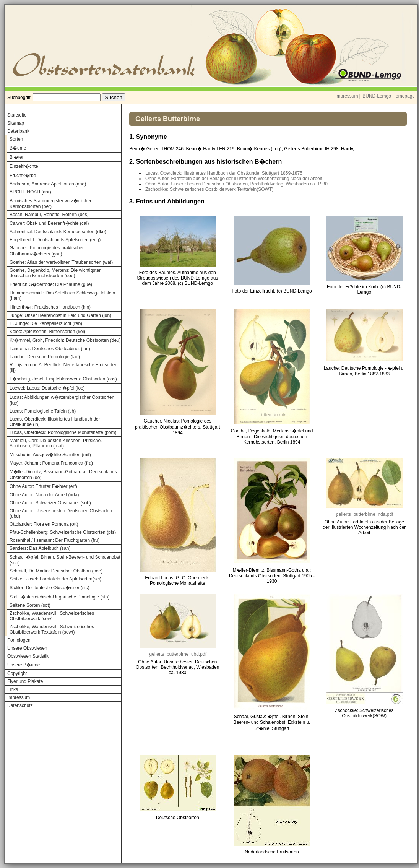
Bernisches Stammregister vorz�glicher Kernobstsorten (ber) (50, 204)
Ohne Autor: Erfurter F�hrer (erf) (43, 486)
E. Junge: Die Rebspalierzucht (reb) (46, 323)
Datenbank (18, 131)
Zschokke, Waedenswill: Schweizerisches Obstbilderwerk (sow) (52, 616)
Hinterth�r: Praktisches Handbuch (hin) (50, 307)
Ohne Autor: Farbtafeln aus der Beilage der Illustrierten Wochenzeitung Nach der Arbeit (234, 179)
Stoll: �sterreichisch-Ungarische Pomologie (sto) (59, 597)
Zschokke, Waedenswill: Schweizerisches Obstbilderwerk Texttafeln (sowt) (52, 629)
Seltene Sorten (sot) (30, 605)
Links (13, 689)
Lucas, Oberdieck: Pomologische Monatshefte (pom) (63, 432)
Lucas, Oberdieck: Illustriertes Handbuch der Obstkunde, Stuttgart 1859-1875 (224, 173)
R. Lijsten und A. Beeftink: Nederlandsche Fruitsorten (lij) (63, 367)
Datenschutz (20, 705)
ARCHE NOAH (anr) (30, 192)
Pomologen (19, 640)
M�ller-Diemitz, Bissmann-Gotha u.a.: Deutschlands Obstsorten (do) (63, 475)
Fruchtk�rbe (23, 176)
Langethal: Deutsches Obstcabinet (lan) (50, 349)
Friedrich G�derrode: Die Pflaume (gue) (51, 284)
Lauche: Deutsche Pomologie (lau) (45, 357)
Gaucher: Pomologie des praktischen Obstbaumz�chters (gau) (47, 251)
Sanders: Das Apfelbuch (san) (40, 548)
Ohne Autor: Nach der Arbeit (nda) (44, 495)
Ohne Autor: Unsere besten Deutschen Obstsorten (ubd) (61, 514)
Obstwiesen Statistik (28, 656)
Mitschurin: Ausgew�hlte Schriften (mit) (50, 455)
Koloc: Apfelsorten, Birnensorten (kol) (47, 332)
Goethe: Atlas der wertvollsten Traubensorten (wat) (61, 262)
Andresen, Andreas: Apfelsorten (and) (48, 184)
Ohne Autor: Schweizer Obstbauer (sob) (50, 503)
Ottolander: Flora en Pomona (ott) (44, 524)
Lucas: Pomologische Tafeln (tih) (43, 411)
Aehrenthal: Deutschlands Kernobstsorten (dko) (58, 232)
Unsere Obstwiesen (27, 648)
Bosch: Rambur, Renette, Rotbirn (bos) (49, 215)
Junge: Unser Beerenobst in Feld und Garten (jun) (60, 315)
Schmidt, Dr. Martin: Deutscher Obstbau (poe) (56, 571)
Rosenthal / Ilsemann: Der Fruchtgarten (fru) (54, 540)
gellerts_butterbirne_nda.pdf (365, 514)
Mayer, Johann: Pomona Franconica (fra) (51, 463)
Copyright (17, 673)
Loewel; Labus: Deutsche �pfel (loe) (47, 388)
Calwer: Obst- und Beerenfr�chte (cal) (49, 223)
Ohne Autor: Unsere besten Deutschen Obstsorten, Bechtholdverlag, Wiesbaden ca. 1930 (236, 184)
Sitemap (16, 123)
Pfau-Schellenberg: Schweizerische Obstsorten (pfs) (63, 532)
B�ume (18, 148)
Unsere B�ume (24, 665)
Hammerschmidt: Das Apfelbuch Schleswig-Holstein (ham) (62, 296)
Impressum (347, 96)
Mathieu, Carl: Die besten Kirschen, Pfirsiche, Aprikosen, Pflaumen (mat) (56, 443)
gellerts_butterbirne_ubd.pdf (178, 654)
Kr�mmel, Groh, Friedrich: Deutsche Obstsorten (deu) (65, 340)
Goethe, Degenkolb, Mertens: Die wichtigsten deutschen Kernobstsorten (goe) (56, 273)
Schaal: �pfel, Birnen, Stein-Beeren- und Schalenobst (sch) (65, 560)
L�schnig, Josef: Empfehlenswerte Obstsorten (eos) (63, 379)
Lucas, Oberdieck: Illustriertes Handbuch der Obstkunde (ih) (55, 422)
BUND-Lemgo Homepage (389, 96)
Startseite (17, 115)
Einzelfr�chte (24, 166)
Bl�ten (17, 157)
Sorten (16, 139)
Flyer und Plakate (25, 681)
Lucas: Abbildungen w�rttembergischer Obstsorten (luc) (62, 400)
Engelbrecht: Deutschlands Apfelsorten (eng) (55, 240)
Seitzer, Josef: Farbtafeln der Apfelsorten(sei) (55, 579)
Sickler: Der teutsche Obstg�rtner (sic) (50, 588)
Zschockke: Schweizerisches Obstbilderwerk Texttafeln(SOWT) (209, 189)
